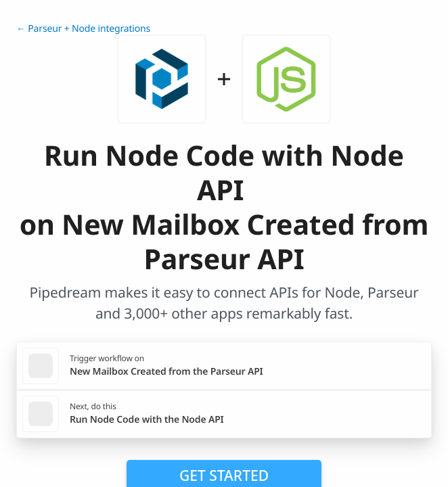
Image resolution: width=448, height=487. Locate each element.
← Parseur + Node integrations (83, 29)
